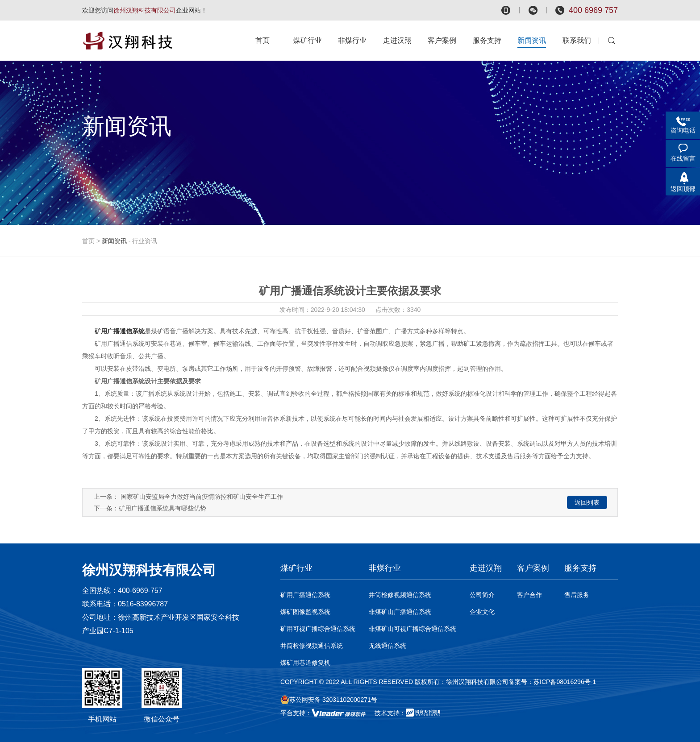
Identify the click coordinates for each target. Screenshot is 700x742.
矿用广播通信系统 (305, 595)
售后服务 (577, 595)
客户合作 (529, 595)
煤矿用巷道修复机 (305, 663)
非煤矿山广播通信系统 (400, 612)
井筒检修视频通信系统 (312, 646)
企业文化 (482, 612)
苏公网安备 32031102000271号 (329, 700)
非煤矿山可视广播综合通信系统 (412, 629)
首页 (88, 241)
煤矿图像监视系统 (305, 612)
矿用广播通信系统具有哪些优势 (162, 508)
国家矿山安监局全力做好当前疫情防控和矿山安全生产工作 (202, 497)
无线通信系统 (387, 646)
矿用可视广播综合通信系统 (318, 629)
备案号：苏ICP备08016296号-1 (552, 682)
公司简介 (482, 595)
